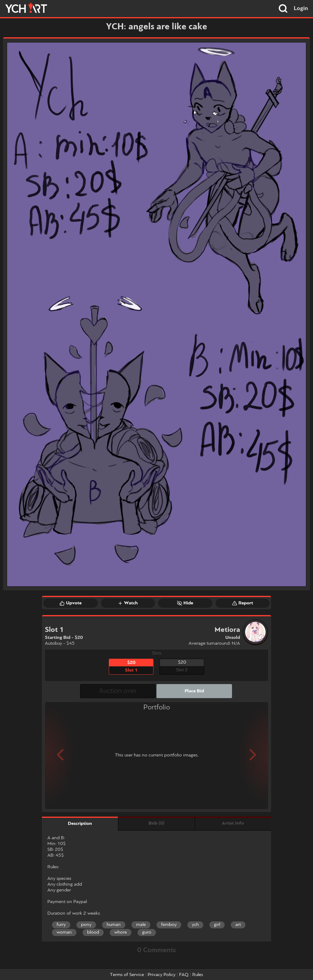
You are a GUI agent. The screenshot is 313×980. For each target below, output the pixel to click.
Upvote (71, 603)
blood (93, 932)
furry (61, 925)
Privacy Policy (162, 975)
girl (217, 925)
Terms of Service (127, 975)
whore (121, 932)
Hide (185, 603)
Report (243, 603)
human (114, 925)
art (238, 925)
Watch (128, 603)
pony (86, 925)
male (141, 925)
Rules (198, 975)
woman (64, 932)
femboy (169, 925)
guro (147, 932)
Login (301, 9)
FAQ (184, 975)
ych (195, 925)
